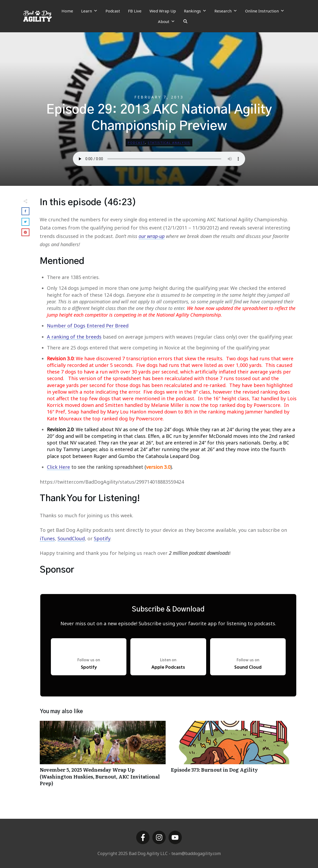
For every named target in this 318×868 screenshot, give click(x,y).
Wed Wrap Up (163, 11)
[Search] (185, 21)
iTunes (47, 538)
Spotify (102, 538)
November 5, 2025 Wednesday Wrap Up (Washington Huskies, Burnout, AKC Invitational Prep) (103, 756)
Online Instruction (265, 11)
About (166, 21)
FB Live (135, 11)
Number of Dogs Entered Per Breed (88, 326)
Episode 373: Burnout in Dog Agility (234, 756)
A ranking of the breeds (74, 337)
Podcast (113, 11)
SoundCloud (71, 538)
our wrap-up (152, 236)
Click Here (58, 467)
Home (67, 11)
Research (226, 11)
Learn (89, 11)
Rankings (195, 11)
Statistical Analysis (169, 143)
